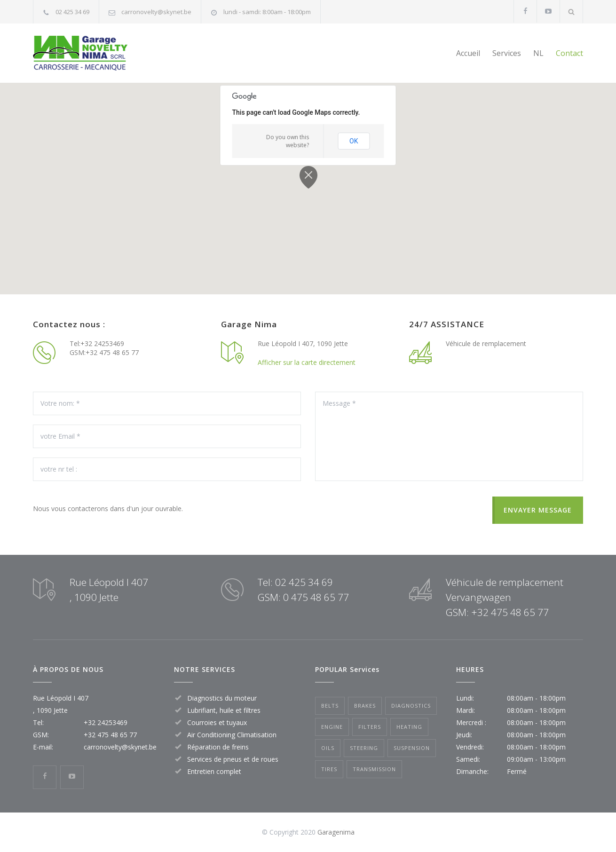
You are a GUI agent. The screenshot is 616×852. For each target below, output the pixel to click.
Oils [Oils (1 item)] (328, 748)
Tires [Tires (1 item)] (329, 769)
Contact (569, 53)
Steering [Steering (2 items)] (364, 748)
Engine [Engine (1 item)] (332, 727)
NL (538, 53)
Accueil (468, 53)
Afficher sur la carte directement (307, 362)
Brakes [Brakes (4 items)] (365, 706)
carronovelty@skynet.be (156, 12)
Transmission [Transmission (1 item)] (374, 769)
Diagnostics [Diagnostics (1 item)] (411, 706)
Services (507, 53)
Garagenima (336, 832)
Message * (449, 436)
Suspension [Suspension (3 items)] (412, 748)
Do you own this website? (288, 141)
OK (354, 141)
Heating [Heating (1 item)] (409, 727)
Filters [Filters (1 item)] (370, 727)
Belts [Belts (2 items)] (330, 706)
